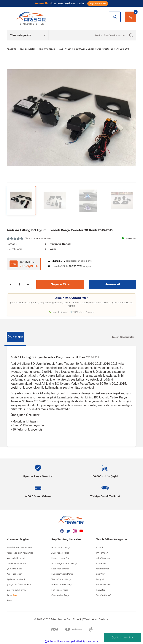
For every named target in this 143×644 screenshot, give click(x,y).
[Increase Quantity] (28, 284)
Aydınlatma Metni (16, 579)
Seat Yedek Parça (60, 569)
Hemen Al (112, 284)
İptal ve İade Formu (16, 590)
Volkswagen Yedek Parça (64, 563)
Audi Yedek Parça (60, 553)
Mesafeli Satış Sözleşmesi (20, 547)
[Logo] (32, 19)
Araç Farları (102, 563)
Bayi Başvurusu (98, 4)
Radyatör (101, 590)
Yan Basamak (103, 569)
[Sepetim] (131, 17)
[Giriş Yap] (115, 17)
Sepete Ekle (60, 284)
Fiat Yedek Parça (60, 590)
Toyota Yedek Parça (61, 579)
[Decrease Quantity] (11, 284)
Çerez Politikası (15, 569)
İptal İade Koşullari (16, 558)
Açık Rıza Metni (15, 574)
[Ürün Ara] (92, 35)
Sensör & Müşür (104, 595)
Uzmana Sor (123, 637)
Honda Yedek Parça (61, 558)
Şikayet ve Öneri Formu (19, 585)
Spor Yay (100, 574)
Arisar (12, 595)
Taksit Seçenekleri (123, 337)
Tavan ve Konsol (61, 244)
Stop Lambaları (104, 585)
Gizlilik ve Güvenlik (16, 563)
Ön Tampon (102, 553)
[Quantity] (19, 284)
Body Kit (100, 579)
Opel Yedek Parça (60, 595)
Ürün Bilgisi (15, 337)
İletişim (10, 600)
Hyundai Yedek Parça (62, 574)
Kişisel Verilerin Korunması (20, 553)
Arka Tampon (103, 558)
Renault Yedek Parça (62, 585)
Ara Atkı (100, 547)
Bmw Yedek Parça (61, 547)
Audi (53, 249)
